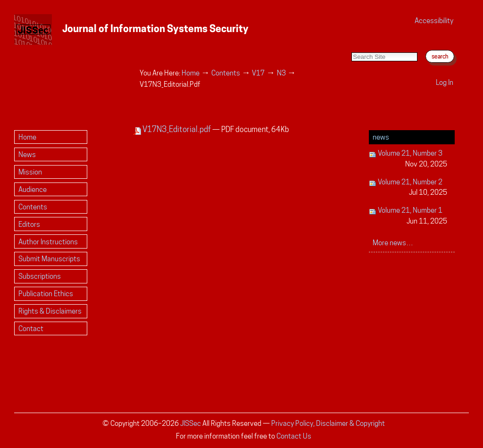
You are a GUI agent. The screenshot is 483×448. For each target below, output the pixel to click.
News (381, 137)
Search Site (351, 43)
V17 (258, 73)
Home (191, 73)
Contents (226, 73)
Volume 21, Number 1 (408, 216)
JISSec (191, 423)
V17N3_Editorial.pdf (173, 129)
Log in (445, 82)
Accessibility (434, 21)
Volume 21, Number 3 (408, 159)
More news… (393, 243)
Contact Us (294, 436)
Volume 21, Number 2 (408, 188)
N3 (281, 73)
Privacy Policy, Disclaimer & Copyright (328, 423)
